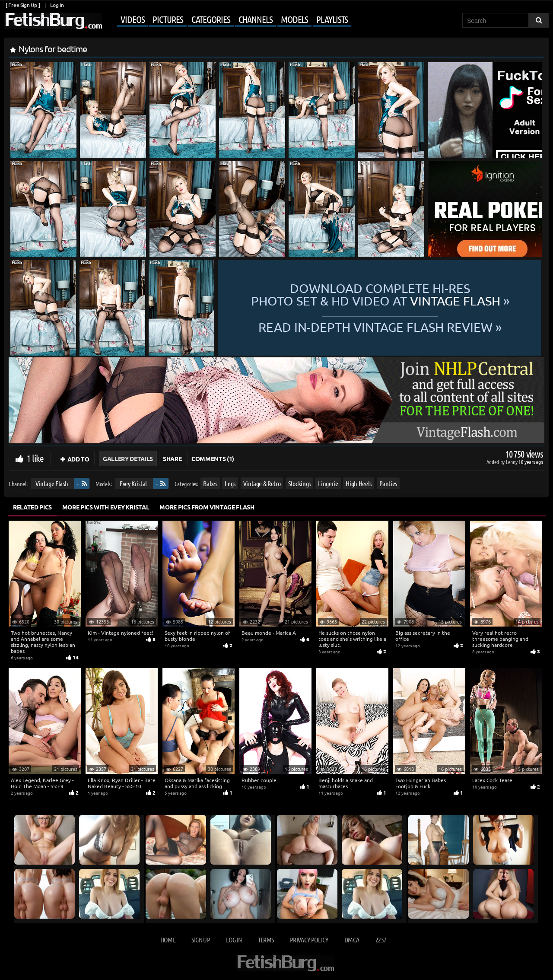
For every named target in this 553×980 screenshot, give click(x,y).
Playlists (332, 19)
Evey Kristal (133, 483)
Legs (230, 483)
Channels (256, 19)
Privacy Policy (309, 940)
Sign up (200, 940)
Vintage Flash (52, 483)
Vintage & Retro (262, 483)
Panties (388, 483)
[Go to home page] (53, 21)
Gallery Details (128, 458)
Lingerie (328, 483)
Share (172, 458)
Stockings (299, 483)
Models (294, 19)
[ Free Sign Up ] (23, 5)
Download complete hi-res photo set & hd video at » (380, 295)
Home (168, 940)
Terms (266, 940)
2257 (381, 940)
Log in (57, 5)
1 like (35, 458)
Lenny (512, 462)
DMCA (352, 940)
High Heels (359, 483)
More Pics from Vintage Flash (207, 507)
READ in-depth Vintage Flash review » (380, 327)
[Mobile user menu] (228, 20)
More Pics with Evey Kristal (106, 507)
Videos (132, 19)
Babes (210, 483)
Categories (211, 19)
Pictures (168, 19)
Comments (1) (213, 458)
